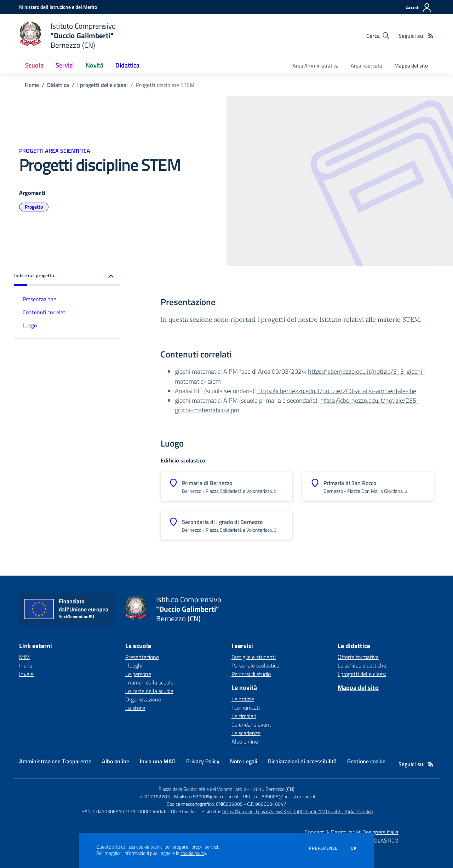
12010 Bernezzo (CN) (272, 789)
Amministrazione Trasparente (55, 761)
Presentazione (39, 299)
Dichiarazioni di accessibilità (302, 761)
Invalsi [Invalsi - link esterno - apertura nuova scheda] (27, 674)
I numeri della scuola (149, 682)
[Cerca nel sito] (378, 36)
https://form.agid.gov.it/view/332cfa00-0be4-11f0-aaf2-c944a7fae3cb (297, 811)
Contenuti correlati (45, 312)
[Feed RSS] (431, 36)
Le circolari (244, 716)
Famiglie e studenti (254, 657)
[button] (67, 276)
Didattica (58, 85)
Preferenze (323, 848)
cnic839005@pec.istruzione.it (285, 796)
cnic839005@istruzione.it (212, 796)
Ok (354, 848)
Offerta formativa (358, 657)
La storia (135, 708)
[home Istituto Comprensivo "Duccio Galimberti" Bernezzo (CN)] (67, 36)
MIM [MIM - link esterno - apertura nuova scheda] (24, 657)
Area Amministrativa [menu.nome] (316, 66)
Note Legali (244, 761)
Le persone (138, 674)
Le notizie (243, 699)
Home (32, 85)
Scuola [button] (34, 65)
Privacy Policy (203, 761)
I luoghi (134, 665)
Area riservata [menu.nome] (366, 66)
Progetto (34, 207)
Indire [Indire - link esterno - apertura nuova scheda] (26, 665)
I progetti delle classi (102, 85)
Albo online (245, 741)
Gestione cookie (366, 761)
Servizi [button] (65, 65)
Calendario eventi (252, 724)
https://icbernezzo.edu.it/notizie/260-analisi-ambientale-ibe (337, 391)
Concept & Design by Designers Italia (352, 832)
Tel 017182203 (154, 796)
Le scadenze (246, 733)
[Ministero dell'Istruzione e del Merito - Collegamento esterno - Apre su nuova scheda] (58, 7)
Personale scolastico (255, 665)
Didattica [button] (127, 65)
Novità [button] (94, 65)
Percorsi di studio (251, 674)
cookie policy (193, 853)
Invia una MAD (158, 761)
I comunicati (246, 707)
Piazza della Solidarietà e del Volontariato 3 (202, 789)
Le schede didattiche (362, 665)
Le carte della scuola (149, 691)
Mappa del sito (411, 66)
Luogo (30, 325)
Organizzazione (143, 699)
